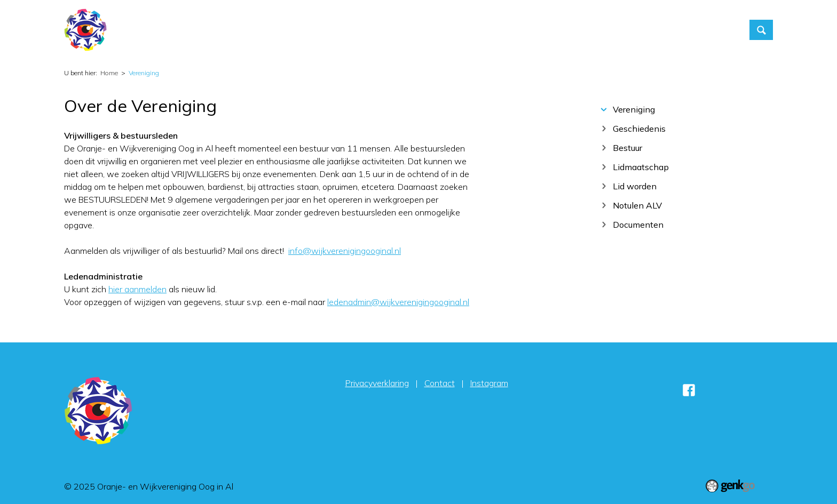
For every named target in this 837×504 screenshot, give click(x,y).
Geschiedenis (639, 128)
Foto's (569, 30)
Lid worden (635, 186)
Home (418, 30)
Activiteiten (462, 30)
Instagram (489, 383)
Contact (613, 30)
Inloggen (661, 30)
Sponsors (712, 30)
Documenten (638, 224)
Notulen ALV (637, 205)
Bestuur (627, 147)
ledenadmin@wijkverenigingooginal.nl (398, 302)
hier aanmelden (137, 289)
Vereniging (521, 30)
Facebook (689, 390)
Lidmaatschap (641, 167)
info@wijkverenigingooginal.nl (345, 251)
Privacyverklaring (377, 383)
